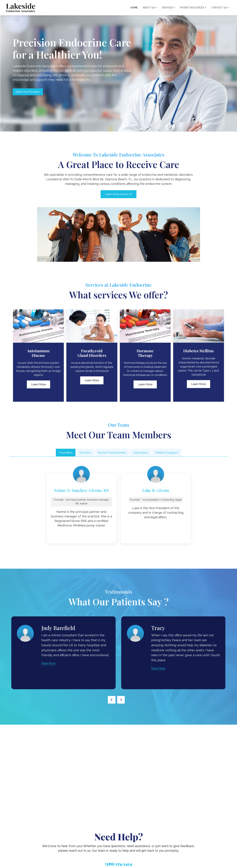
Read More (49, 664)
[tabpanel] (119, 507)
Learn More (38, 385)
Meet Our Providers (31, 92)
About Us (149, 8)
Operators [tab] (141, 453)
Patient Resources (192, 8)
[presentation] (112, 700)
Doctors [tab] (85, 453)
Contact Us (219, 8)
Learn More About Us (119, 194)
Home (134, 8)
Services (167, 8)
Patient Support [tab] (167, 453)
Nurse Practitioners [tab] (112, 453)
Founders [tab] (66, 453)
